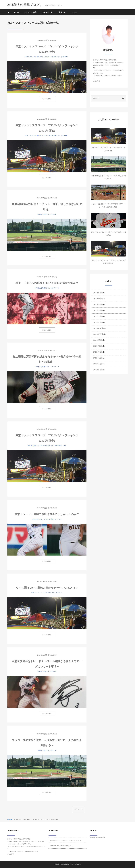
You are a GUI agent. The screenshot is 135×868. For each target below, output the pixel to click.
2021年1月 (98, 370)
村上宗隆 (41, 288)
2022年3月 (98, 322)
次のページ (78, 809)
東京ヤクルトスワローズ (44, 57)
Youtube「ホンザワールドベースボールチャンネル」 (66, 840)
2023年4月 (98, 299)
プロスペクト (32, 57)
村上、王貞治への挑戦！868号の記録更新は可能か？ (47, 283)
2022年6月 (98, 311)
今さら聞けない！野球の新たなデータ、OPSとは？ (47, 588)
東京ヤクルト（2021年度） (61, 136)
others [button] (75, 12)
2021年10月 (98, 334)
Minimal (63, 864)
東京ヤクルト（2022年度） (61, 57)
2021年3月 (98, 358)
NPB (26, 57)
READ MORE (47, 99)
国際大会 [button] (63, 12)
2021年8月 (98, 346)
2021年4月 (98, 352)
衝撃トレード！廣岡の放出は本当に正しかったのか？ (47, 514)
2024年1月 (98, 293)
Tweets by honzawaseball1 (97, 838)
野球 (65, 446)
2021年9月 (98, 340)
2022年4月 (98, 316)
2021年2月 (98, 364)
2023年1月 (98, 305)
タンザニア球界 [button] (31, 12)
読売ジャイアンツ (56, 519)
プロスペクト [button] (48, 12)
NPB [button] (17, 12)
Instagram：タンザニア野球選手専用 (61, 846)
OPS (33, 593)
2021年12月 (98, 328)
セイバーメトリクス (41, 593)
